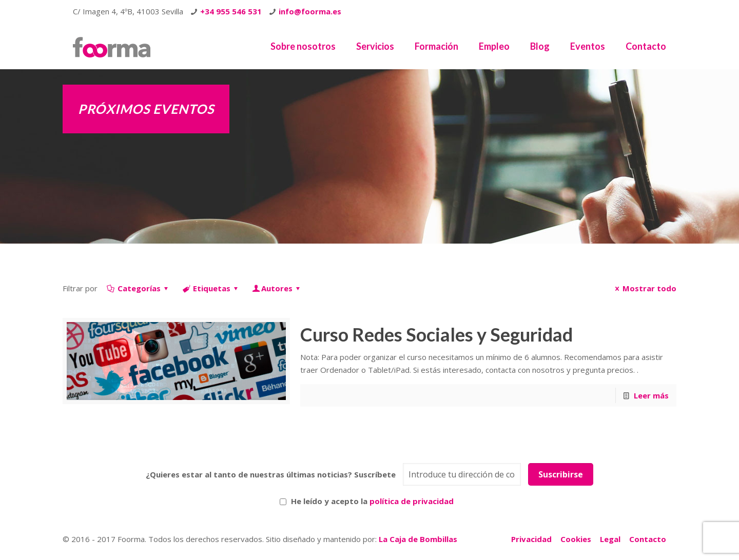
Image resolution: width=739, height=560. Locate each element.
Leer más (651, 395)
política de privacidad (412, 501)
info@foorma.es (310, 11)
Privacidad (531, 539)
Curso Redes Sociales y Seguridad (436, 334)
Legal (610, 539)
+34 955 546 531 (231, 11)
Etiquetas (211, 288)
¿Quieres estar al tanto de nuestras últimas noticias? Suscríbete (271, 474)
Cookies (576, 539)
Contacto (648, 539)
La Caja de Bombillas (418, 539)
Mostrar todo (644, 288)
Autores (277, 288)
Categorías (138, 288)
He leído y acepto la (367, 501)
